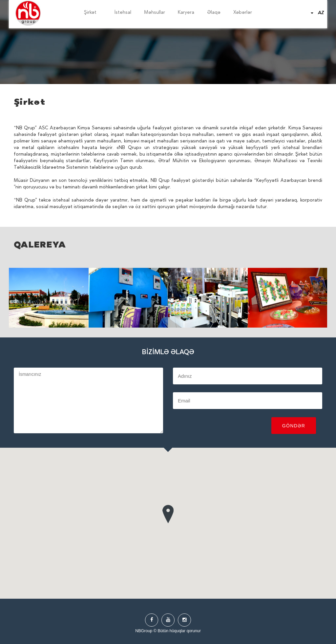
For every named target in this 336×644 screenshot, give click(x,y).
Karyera (186, 13)
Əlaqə (214, 13)
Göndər (294, 426)
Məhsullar (155, 13)
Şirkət (93, 13)
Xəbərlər (243, 13)
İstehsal (123, 13)
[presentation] (223, 426)
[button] (168, 513)
